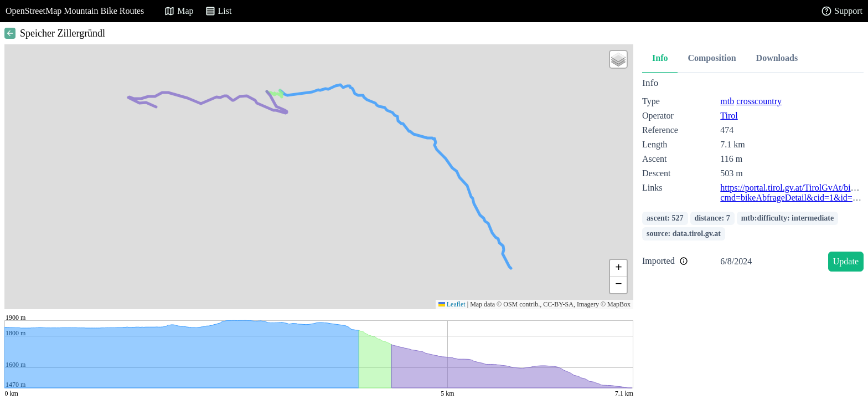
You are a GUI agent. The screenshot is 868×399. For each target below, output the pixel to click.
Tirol (729, 116)
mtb (727, 101)
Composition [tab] (712, 58)
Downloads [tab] (777, 58)
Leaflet (452, 304)
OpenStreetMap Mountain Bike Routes (75, 11)
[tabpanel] (753, 177)
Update (846, 261)
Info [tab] (660, 58)
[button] (618, 59)
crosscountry (759, 101)
